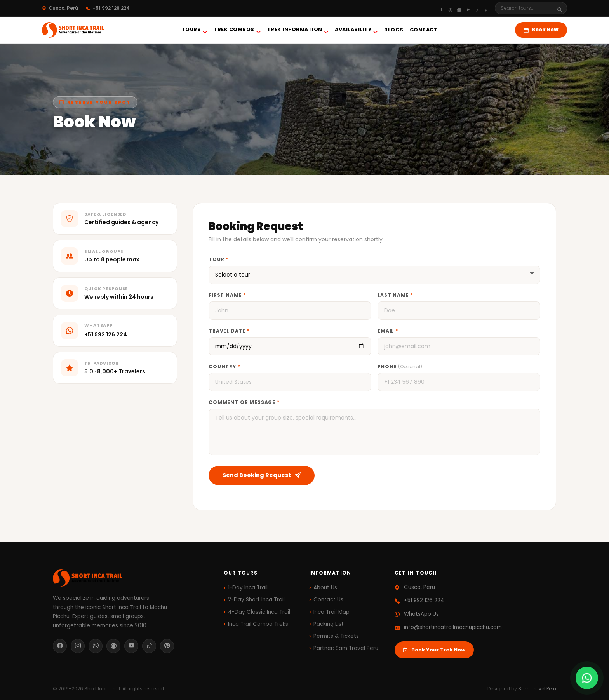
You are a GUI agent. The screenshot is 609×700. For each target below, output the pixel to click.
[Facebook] (441, 8)
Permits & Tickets (336, 636)
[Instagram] (450, 8)
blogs (394, 30)
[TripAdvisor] (113, 646)
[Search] (526, 8)
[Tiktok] (477, 8)
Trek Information (298, 30)
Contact (424, 30)
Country (224, 367)
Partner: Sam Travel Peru (346, 648)
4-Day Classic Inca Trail (259, 612)
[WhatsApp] (459, 8)
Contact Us (328, 600)
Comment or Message (244, 402)
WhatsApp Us (421, 614)
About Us (325, 588)
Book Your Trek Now (434, 650)
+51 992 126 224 (106, 334)
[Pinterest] (486, 8)
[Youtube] (468, 8)
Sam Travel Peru (537, 689)
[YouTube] (131, 646)
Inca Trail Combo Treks (258, 624)
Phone (400, 367)
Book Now (541, 30)
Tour (218, 259)
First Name (227, 295)
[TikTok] (149, 646)
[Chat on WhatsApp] (587, 678)
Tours (195, 30)
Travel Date (229, 331)
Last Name (395, 295)
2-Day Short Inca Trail (256, 600)
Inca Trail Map (331, 612)
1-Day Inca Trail (248, 588)
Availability (356, 30)
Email (388, 331)
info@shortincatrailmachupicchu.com (453, 627)
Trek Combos (237, 30)
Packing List (329, 624)
